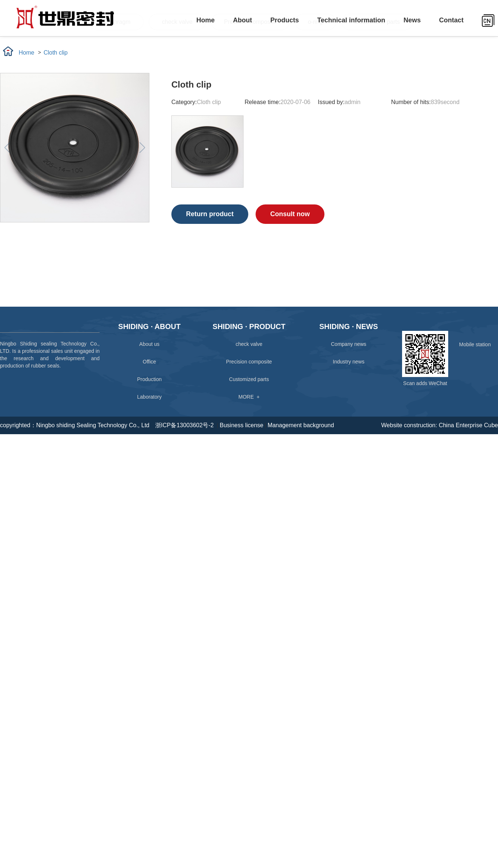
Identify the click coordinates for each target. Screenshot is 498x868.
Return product (210, 214)
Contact (451, 20)
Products (285, 20)
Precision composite (249, 362)
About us (149, 344)
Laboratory (150, 397)
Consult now (290, 214)
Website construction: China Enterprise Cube (440, 425)
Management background (301, 425)
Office (149, 362)
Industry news (349, 362)
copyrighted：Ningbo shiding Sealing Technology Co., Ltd (75, 425)
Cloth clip (56, 53)
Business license (241, 425)
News (412, 20)
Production (150, 379)
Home (205, 20)
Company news (349, 344)
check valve (249, 344)
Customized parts (249, 379)
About (242, 20)
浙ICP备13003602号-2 (186, 425)
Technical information (351, 20)
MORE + (249, 397)
